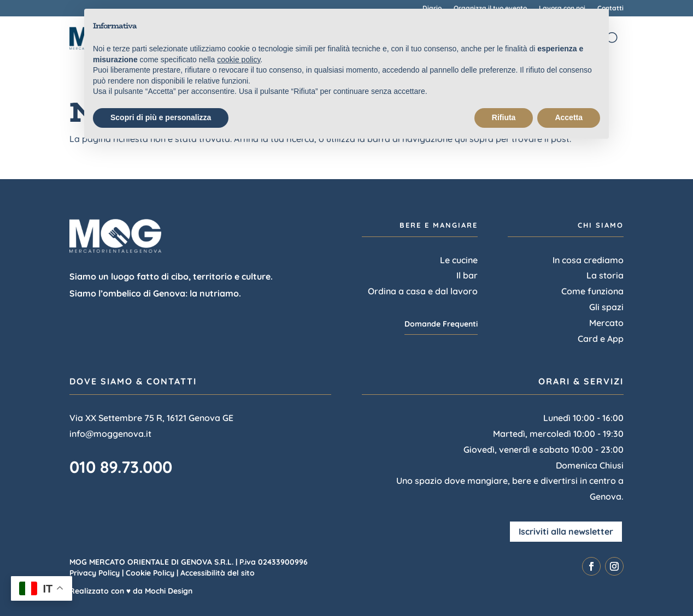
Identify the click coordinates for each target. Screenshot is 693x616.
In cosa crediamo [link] (588, 260)
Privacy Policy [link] (95, 573)
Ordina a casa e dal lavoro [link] (423, 291)
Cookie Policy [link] (150, 573)
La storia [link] (605, 275)
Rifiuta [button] (504, 117)
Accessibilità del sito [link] (218, 573)
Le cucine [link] (459, 260)
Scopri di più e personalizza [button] (161, 117)
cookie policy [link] (239, 60)
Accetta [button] (569, 117)
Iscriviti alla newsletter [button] (566, 531)
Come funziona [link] (592, 291)
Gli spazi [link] (606, 307)
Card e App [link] (601, 339)
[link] (591, 566)
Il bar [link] (467, 275)
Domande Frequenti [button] (441, 324)
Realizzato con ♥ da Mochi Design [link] (131, 591)
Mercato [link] (606, 323)
